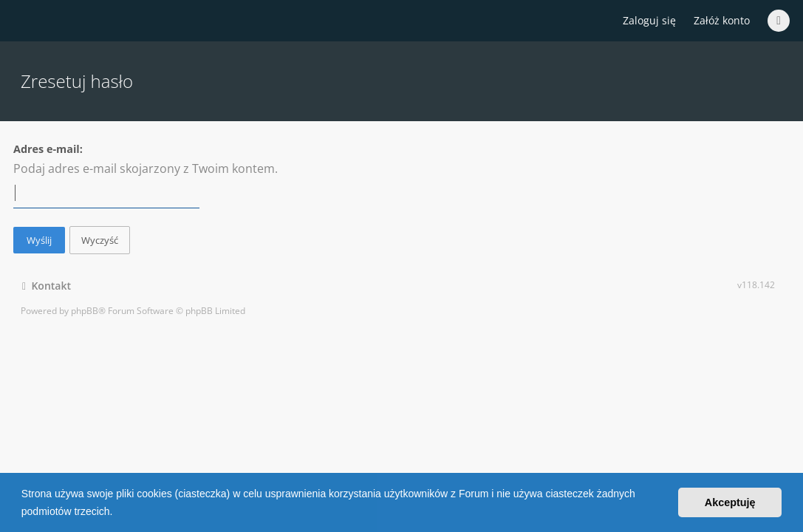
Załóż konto (722, 20)
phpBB (85, 311)
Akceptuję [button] (730, 502)
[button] (117, 513)
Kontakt (47, 286)
